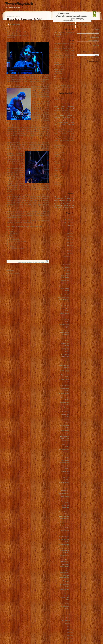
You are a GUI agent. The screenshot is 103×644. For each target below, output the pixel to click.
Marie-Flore (70, 115)
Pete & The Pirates (62, 204)
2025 (70, 217)
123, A (57, 33)
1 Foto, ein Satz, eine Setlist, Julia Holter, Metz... (64, 432)
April (67, 615)
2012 (68, 254)
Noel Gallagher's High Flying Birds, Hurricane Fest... (64, 326)
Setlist (46, 262)
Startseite (28, 276)
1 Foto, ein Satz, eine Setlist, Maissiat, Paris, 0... (64, 532)
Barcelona (24, 262)
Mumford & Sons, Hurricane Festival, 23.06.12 (65, 320)
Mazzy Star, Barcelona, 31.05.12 (25, 19)
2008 (68, 635)
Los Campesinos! (60, 115)
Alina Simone (58, 197)
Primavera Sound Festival (39, 262)
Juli (68, 270)
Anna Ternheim (71, 107)
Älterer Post (46, 276)
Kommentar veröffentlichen (13, 273)
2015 (68, 245)
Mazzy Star (30, 262)
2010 (68, 630)
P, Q (65, 34)
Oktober (66, 262)
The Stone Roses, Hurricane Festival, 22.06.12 (65, 350)
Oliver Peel (57, 64)
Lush (60, 126)
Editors (73, 110)
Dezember (66, 256)
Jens (55, 73)
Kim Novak (63, 124)
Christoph (56, 66)
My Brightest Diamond (62, 123)
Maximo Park (60, 112)
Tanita (56, 71)
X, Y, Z (58, 36)
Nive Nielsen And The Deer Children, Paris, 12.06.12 (64, 445)
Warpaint (63, 107)
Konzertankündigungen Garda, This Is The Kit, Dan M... (64, 451)
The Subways (66, 207)
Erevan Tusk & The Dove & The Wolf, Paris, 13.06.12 (65, 438)
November (66, 259)
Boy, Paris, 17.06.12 (65, 412)
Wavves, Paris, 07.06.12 (64, 493)
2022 (70, 225)
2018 (68, 237)
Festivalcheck (96, 45)
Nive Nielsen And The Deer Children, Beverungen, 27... (64, 489)
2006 (69, 641)
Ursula (56, 75)
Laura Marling (63, 121)
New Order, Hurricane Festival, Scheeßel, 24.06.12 (64, 288)
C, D (62, 33)
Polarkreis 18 (67, 206)
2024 (69, 219)
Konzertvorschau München (93, 43)
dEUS (72, 198)
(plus (67, 108)
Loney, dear (72, 114)
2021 (69, 228)
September (66, 265)
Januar (67, 623)
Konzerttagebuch (19, 4)
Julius (56, 68)
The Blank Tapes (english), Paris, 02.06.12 (65, 507)
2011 (68, 627)
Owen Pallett (71, 124)
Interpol (67, 112)
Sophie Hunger (66, 117)
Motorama (72, 121)
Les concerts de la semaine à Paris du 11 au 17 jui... (64, 478)
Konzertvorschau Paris (94, 35)
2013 (68, 251)
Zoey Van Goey (63, 209)
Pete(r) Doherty (60, 108)
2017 (68, 239)
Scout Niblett (57, 117)
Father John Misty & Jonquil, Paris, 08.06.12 (64, 467)
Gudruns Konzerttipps (94, 38)
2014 (68, 248)
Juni (67, 273)
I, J (73, 33)
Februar (67, 620)
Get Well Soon (65, 103)
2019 (68, 234)
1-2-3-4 (64, 188)
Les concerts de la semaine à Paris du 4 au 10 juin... (64, 566)
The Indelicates (65, 119)
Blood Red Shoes (59, 198)
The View (72, 207)
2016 (68, 242)
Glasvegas (69, 200)
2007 (68, 638)
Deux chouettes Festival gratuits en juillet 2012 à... (64, 299)
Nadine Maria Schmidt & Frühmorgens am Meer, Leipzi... (64, 551)
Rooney (60, 207)
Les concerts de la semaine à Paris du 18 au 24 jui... (64, 421)
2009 (68, 633)
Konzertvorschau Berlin (93, 40)
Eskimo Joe (62, 200)
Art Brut (73, 197)
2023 (69, 222)
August (67, 267)
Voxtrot (57, 209)
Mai (67, 612)
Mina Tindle (65, 110)
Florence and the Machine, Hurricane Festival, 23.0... (65, 332)
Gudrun (56, 70)
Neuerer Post (9, 276)
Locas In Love (63, 114)
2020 (69, 231)
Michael (56, 77)
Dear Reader (66, 105)
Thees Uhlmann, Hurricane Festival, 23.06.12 (65, 339)
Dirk (55, 78)
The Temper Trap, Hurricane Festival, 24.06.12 (65, 282)
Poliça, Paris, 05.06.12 (64, 537)
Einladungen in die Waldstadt (92, 32)
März (67, 618)
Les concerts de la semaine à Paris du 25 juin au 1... (64, 365)
